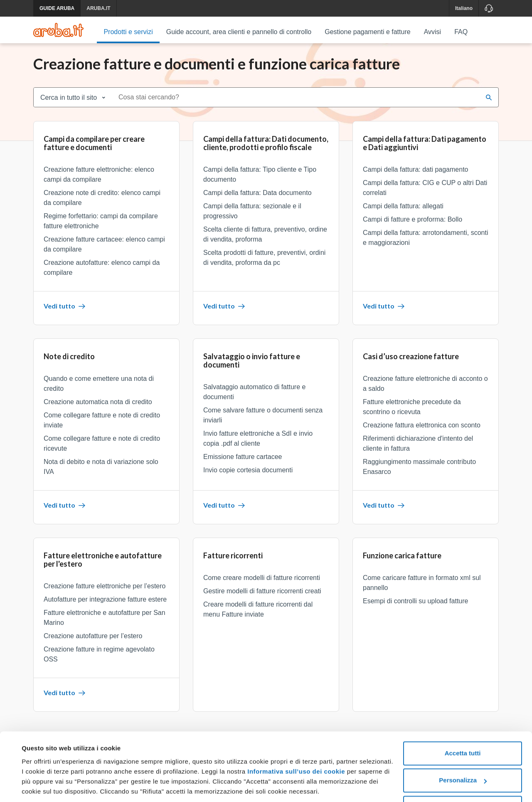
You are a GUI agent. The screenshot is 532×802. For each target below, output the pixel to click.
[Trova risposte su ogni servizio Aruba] (58, 30)
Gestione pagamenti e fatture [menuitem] (367, 32)
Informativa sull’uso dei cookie (295, 743)
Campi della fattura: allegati (403, 211)
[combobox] (296, 102)
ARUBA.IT (98, 8)
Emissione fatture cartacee (243, 462)
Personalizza (463, 751)
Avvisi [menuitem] (433, 32)
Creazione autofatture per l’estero (93, 641)
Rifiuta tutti (462, 779)
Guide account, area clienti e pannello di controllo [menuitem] (239, 32)
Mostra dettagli (44, 786)
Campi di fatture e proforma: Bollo (413, 224)
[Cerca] (489, 102)
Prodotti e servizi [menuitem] (128, 32)
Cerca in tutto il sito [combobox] (69, 102)
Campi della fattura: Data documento (257, 198)
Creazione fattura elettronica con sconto (422, 430)
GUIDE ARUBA (57, 8)
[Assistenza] (489, 8)
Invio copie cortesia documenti (248, 475)
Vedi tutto (64, 311)
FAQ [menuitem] (461, 32)
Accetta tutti (463, 724)
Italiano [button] (464, 8)
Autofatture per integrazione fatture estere (105, 604)
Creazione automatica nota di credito (98, 407)
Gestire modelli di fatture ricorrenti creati (262, 596)
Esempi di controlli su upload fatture (415, 606)
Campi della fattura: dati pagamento (415, 174)
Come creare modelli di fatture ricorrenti (262, 583)
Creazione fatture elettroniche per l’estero (105, 591)
